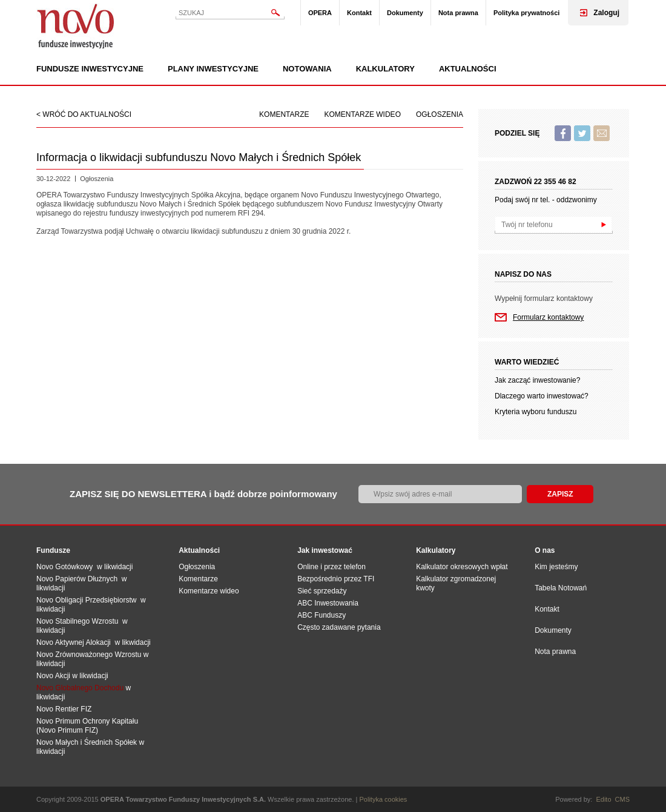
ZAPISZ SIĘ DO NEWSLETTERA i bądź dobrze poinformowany (203, 494)
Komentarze (284, 114)
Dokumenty (405, 13)
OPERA (320, 13)
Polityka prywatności (526, 13)
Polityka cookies (384, 799)
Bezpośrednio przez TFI (336, 579)
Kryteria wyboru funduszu (536, 412)
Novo (76, 26)
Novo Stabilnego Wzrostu (79, 621)
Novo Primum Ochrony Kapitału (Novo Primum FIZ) (87, 726)
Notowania (307, 69)
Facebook (563, 133)
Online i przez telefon (331, 567)
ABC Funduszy (321, 615)
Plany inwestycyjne (213, 69)
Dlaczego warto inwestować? (542, 396)
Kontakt (359, 13)
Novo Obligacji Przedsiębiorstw (88, 600)
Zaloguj (606, 13)
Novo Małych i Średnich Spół (83, 742)
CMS (622, 799)
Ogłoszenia (440, 114)
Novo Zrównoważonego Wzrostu (89, 655)
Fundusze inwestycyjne (90, 69)
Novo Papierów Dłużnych (79, 579)
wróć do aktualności (87, 114)
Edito (603, 799)
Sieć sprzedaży (322, 591)
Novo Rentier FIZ (64, 709)
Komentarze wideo (363, 114)
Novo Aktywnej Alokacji (74, 642)
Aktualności (468, 69)
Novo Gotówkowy (64, 567)
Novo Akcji (53, 676)
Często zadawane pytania (339, 627)
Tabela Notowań (561, 588)
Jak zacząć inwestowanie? (537, 380)
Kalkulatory (385, 69)
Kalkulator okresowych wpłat (462, 567)
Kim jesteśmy (556, 567)
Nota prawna (458, 13)
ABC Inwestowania (328, 603)
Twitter (582, 133)
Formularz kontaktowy (548, 317)
